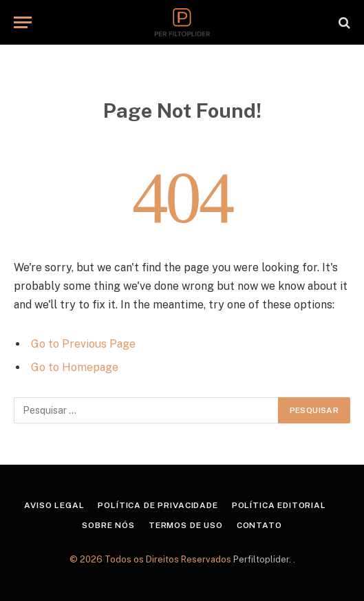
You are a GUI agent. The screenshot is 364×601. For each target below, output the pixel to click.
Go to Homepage (75, 367)
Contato (259, 525)
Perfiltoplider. (263, 559)
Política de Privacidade (158, 505)
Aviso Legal (54, 505)
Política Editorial (279, 505)
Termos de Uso (186, 525)
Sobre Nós (108, 525)
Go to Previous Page (83, 344)
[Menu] (23, 22)
